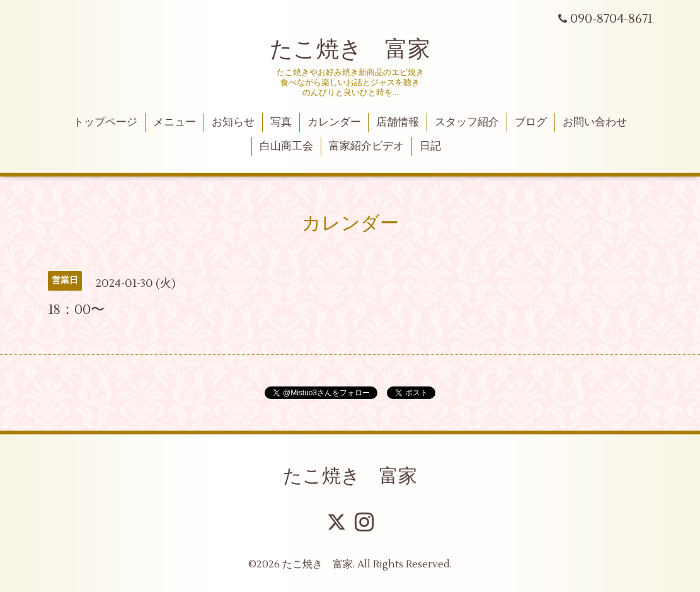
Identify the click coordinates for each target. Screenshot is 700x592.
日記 (430, 146)
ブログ (531, 122)
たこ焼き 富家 (350, 50)
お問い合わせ (595, 122)
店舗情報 (398, 122)
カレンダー (334, 122)
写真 (281, 122)
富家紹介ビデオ (366, 146)
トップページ (105, 122)
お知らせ (233, 122)
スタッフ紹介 (467, 122)
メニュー (175, 122)
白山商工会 (286, 146)
